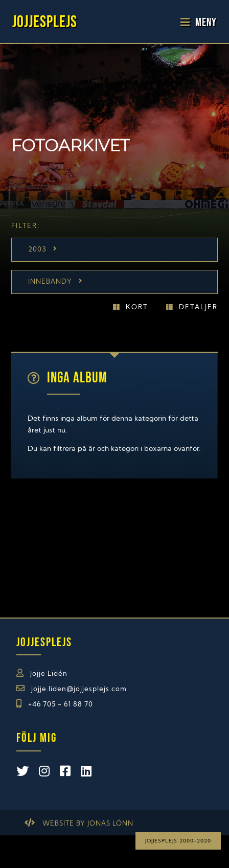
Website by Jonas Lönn (88, 824)
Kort (137, 307)
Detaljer (198, 307)
